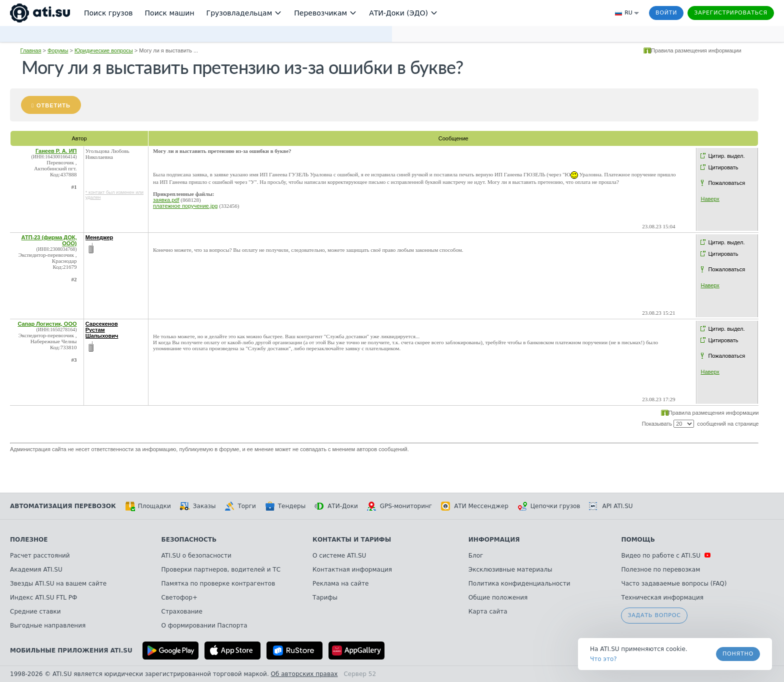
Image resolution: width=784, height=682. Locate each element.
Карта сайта (488, 612)
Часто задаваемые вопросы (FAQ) (674, 584)
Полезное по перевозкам (660, 570)
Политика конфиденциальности (519, 584)
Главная (31, 50)
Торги (240, 506)
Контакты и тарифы (352, 540)
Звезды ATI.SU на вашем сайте (58, 584)
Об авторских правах (304, 674)
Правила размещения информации (696, 50)
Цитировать (723, 167)
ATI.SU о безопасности (196, 556)
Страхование (182, 612)
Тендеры (285, 506)
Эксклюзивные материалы (510, 570)
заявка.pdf (166, 200)
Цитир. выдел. (726, 156)
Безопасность (189, 540)
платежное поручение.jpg (185, 206)
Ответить (53, 105)
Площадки (148, 506)
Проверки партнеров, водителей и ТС (221, 570)
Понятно (738, 654)
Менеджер (99, 237)
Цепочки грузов (549, 506)
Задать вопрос (654, 615)
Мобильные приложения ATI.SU (71, 651)
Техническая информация (662, 598)
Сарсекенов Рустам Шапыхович (102, 330)
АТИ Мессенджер (475, 506)
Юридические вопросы (104, 50)
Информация (494, 540)
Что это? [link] (603, 659)
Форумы (58, 50)
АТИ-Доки (336, 506)
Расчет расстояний (40, 556)
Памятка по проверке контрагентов (218, 584)
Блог (476, 556)
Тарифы (325, 598)
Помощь (638, 540)
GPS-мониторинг (399, 506)
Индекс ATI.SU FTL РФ (43, 598)
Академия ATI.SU (36, 570)
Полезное (29, 540)
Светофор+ (179, 598)
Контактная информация (352, 570)
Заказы (198, 506)
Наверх (710, 199)
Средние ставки (35, 612)
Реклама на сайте (340, 584)
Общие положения (498, 598)
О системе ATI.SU (339, 556)
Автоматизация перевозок (63, 506)
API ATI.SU (611, 506)
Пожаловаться (726, 183)
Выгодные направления (48, 626)
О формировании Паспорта (204, 626)
